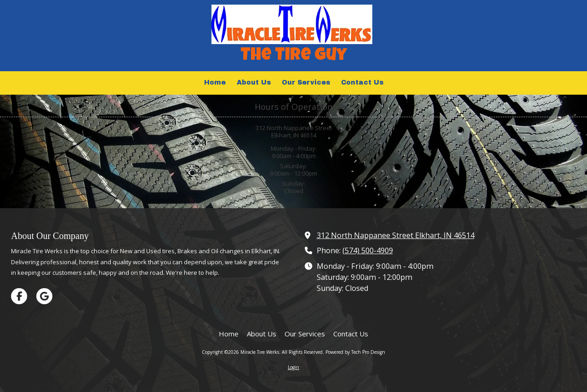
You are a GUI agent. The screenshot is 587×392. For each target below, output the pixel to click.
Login (293, 367)
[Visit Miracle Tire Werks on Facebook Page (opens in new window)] (19, 296)
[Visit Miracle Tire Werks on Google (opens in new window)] (44, 296)
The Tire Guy (294, 56)
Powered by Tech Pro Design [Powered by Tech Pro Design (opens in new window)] (355, 352)
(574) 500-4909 (368, 250)
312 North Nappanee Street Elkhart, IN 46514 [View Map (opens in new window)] (396, 235)
